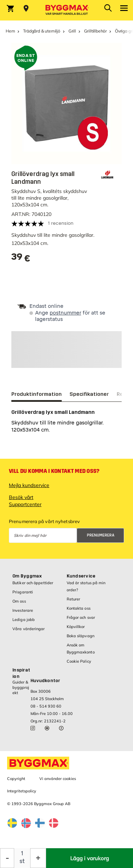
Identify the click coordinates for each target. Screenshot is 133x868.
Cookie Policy (79, 661)
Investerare (23, 610)
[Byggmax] (67, 10)
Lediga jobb (24, 620)
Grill (72, 31)
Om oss (19, 601)
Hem (10, 31)
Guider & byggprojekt (21, 688)
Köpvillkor (76, 627)
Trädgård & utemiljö (42, 31)
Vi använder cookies (58, 779)
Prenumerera (101, 535)
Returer (74, 599)
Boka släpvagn (81, 636)
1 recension (61, 223)
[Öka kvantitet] (38, 858)
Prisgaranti (23, 592)
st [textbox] (22, 861)
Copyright (16, 779)
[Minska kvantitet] (7, 858)
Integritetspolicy (22, 791)
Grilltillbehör (95, 31)
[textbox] (21, 259)
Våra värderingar (29, 629)
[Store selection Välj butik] (26, 8)
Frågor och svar (81, 617)
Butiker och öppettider (33, 583)
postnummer (65, 313)
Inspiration (21, 673)
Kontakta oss (79, 608)
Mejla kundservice (29, 485)
